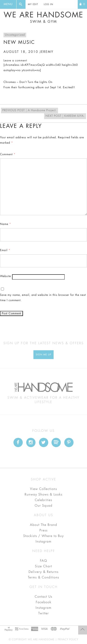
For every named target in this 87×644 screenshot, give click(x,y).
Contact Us (43, 597)
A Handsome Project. (29, 111)
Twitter (44, 613)
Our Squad (43, 506)
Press (43, 530)
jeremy (47, 52)
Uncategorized (15, 35)
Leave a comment (15, 61)
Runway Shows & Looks (43, 495)
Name (6, 224)
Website (5, 276)
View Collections (43, 489)
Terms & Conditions (43, 578)
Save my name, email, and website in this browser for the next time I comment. (43, 298)
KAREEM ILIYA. (65, 116)
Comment (8, 155)
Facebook (43, 602)
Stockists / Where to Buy (43, 536)
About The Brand (43, 525)
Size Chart (43, 566)
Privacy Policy (68, 639)
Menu (8, 4)
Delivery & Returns (43, 572)
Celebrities (43, 500)
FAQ (43, 561)
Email (5, 250)
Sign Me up (43, 355)
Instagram (43, 542)
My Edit (33, 4)
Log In (48, 4)
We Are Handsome (43, 17)
